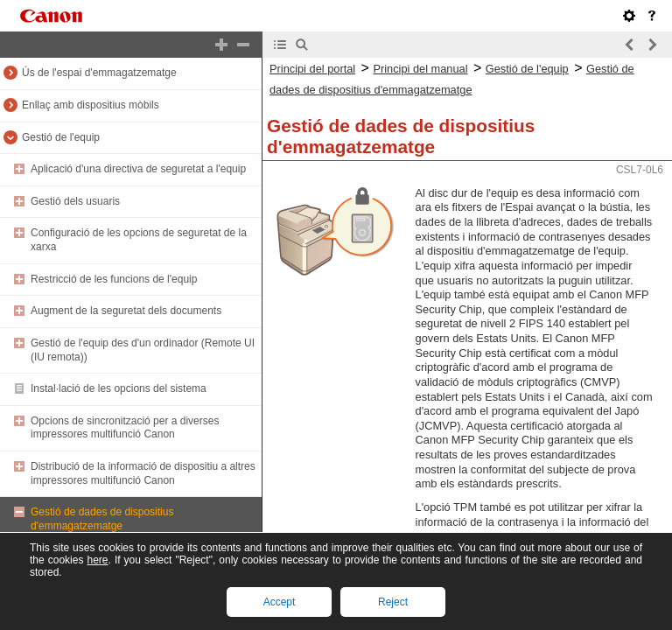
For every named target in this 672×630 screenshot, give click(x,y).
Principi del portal (312, 69)
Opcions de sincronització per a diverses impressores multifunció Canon (125, 428)
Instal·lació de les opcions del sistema (119, 388)
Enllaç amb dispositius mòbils (91, 105)
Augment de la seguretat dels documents (126, 311)
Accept (280, 602)
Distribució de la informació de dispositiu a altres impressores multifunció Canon (143, 473)
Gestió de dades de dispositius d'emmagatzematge (102, 519)
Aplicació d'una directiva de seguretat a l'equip (138, 169)
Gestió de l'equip (61, 137)
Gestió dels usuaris (75, 201)
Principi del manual (420, 69)
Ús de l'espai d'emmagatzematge (99, 73)
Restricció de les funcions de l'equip (114, 279)
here (97, 560)
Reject (393, 602)
